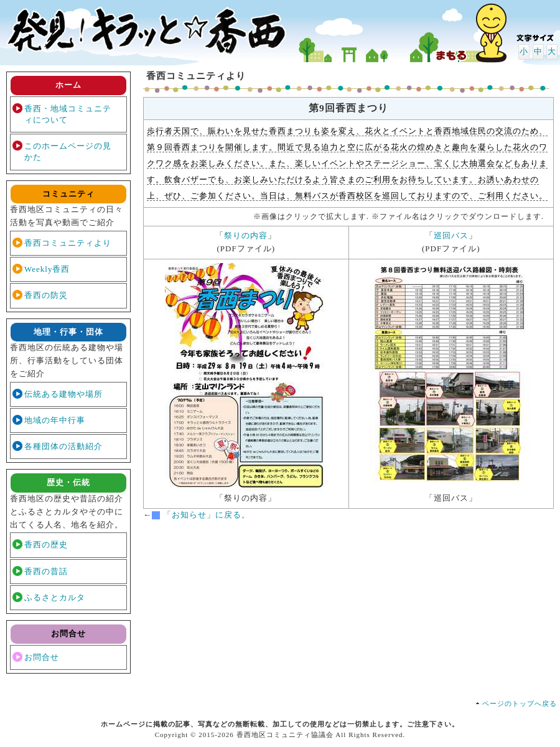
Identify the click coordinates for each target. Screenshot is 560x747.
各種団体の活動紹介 (63, 446)
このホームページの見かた (68, 151)
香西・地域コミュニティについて (68, 114)
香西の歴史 (46, 545)
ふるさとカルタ (55, 597)
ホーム (68, 85)
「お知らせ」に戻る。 (207, 515)
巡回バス (451, 235)
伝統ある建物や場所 (63, 394)
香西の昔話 (46, 571)
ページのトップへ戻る (520, 703)
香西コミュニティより (68, 243)
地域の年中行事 (55, 420)
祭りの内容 (246, 235)
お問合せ (42, 657)
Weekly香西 (47, 269)
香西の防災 (46, 295)
